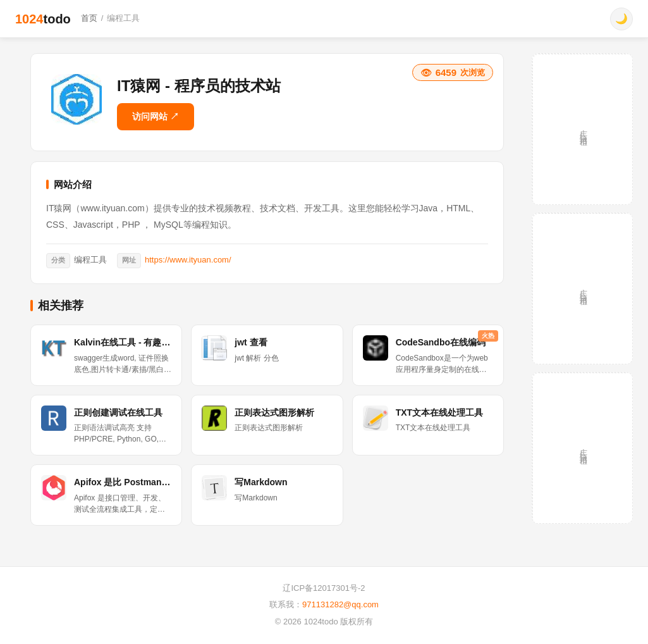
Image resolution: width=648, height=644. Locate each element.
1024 (43, 19)
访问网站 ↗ (156, 116)
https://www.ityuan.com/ (188, 260)
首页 (89, 18)
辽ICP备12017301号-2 (324, 588)
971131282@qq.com (340, 604)
